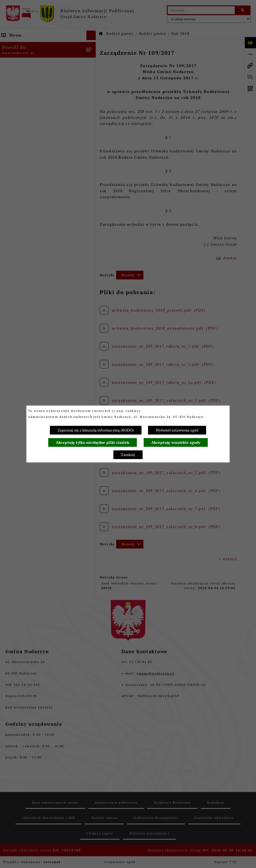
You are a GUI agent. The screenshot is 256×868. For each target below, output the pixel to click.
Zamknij (128, 455)
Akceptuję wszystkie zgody (176, 442)
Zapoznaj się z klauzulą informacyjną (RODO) (96, 430)
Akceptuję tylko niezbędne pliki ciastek (93, 442)
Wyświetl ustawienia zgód (177, 430)
